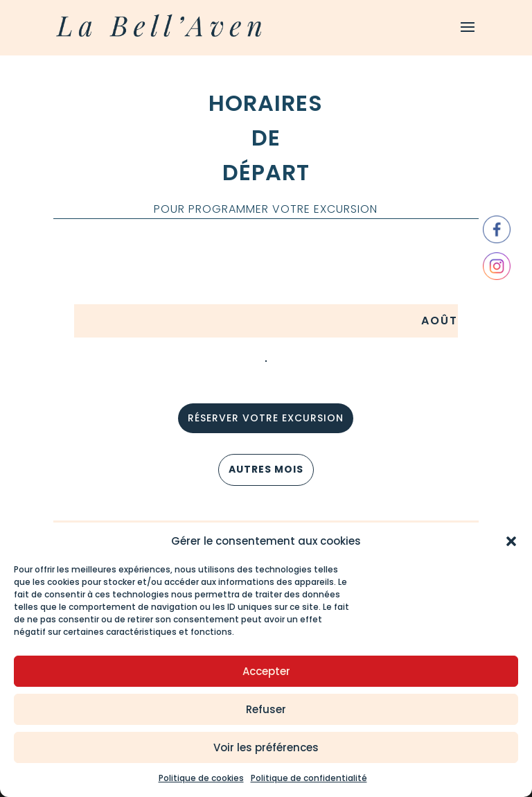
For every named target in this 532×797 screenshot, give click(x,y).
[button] (511, 541)
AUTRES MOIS (266, 469)
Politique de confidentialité (309, 778)
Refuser (266, 709)
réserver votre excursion (266, 418)
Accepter (266, 671)
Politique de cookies (201, 778)
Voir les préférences (266, 747)
